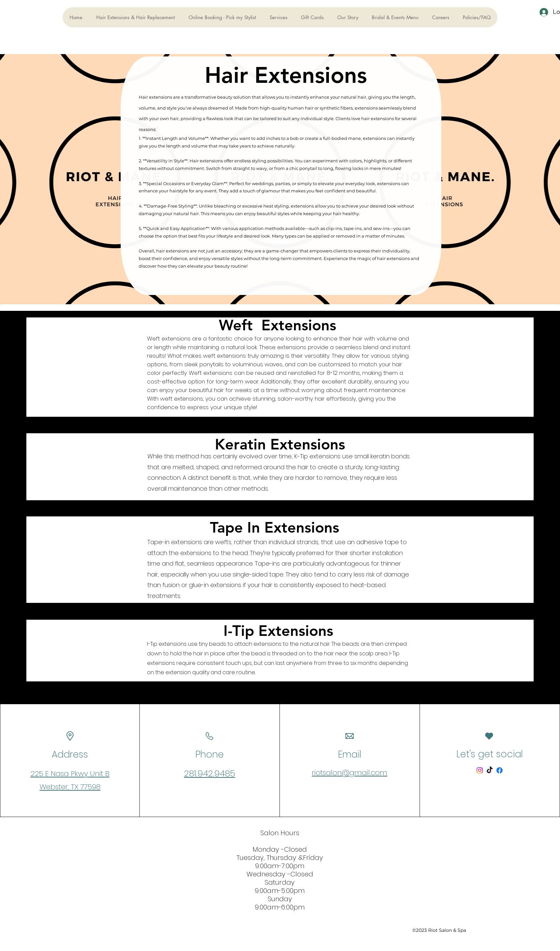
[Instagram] (480, 770)
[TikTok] (490, 770)
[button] (278, 17)
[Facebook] (500, 770)
